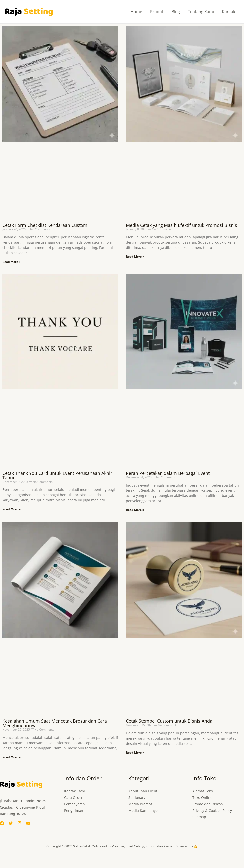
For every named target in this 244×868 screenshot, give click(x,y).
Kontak (228, 12)
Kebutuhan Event (143, 791)
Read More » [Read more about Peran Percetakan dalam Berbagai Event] (135, 510)
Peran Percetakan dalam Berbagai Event (168, 473)
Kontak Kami (75, 791)
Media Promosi (141, 804)
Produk (157, 12)
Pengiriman (74, 810)
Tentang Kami (201, 12)
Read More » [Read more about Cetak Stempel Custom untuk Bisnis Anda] (135, 752)
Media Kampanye (143, 810)
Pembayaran (75, 804)
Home (136, 12)
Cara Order (73, 797)
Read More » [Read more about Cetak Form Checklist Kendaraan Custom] (12, 262)
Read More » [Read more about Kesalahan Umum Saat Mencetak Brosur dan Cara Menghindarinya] (12, 757)
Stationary (137, 797)
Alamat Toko (203, 791)
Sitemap (199, 817)
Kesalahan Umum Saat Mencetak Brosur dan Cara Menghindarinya (55, 723)
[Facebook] (2, 823)
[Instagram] (20, 823)
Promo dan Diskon (208, 804)
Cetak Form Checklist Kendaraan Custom (45, 225)
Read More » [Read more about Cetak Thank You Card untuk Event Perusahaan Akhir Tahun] (12, 509)
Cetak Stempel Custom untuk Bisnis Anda (169, 721)
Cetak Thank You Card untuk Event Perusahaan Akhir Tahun (57, 475)
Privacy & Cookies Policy (212, 810)
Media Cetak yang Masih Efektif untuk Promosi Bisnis (181, 225)
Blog (176, 12)
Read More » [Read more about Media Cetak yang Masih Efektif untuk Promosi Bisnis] (135, 256)
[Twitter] (11, 823)
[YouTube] (28, 823)
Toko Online (202, 797)
